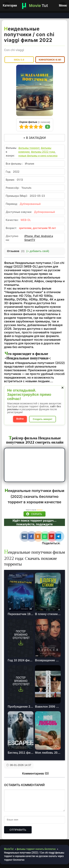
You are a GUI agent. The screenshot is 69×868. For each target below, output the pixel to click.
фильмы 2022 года (43, 152)
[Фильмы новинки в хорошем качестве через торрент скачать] (35, 5)
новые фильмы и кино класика (38, 156)
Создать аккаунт (43, 419)
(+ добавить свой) (38, 251)
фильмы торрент (29, 148)
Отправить (18, 830)
